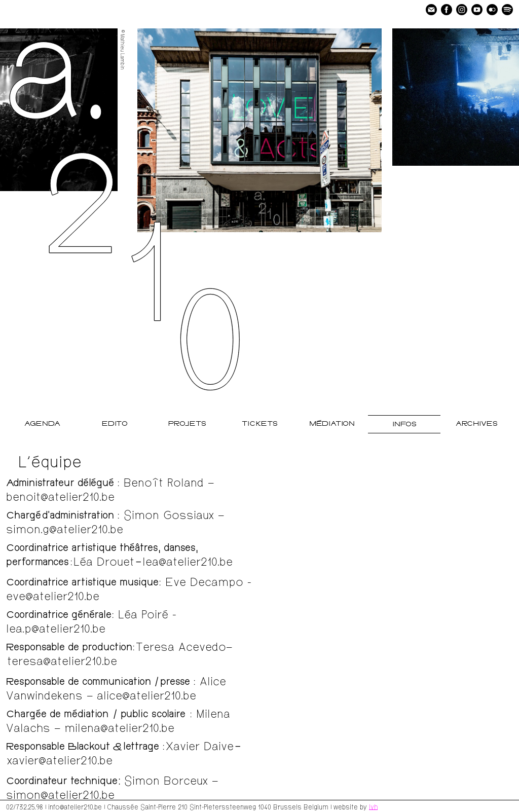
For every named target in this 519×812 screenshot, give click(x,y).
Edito (115, 424)
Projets (187, 424)
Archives (477, 424)
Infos (404, 425)
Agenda (42, 424)
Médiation (332, 424)
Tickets (260, 424)
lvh (373, 806)
